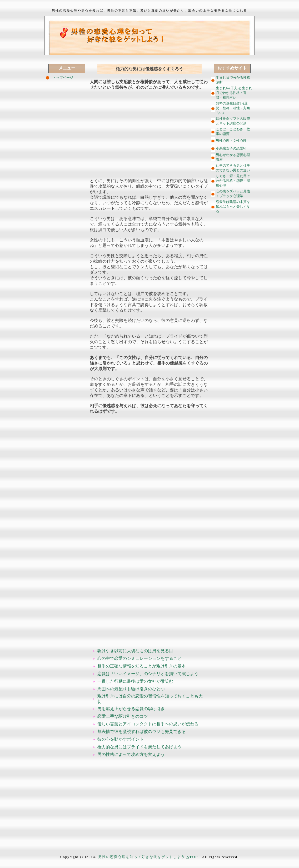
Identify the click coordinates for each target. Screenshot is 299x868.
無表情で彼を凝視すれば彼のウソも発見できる (142, 732)
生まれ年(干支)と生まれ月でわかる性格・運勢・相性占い (234, 93)
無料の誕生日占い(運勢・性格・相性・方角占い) (233, 108)
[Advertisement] (149, 132)
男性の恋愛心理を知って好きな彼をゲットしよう (142, 857)
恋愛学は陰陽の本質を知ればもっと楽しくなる (233, 206)
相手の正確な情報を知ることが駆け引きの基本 (142, 666)
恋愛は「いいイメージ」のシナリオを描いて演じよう (148, 674)
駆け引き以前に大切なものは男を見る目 (135, 651)
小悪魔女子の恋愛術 (231, 148)
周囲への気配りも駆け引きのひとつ (131, 689)
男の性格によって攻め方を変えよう (131, 754)
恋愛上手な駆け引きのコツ (123, 716)
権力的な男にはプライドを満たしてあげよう (139, 747)
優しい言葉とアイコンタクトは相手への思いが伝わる (148, 724)
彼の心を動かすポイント (121, 739)
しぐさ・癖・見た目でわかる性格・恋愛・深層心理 (233, 181)
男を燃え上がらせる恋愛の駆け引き (131, 709)
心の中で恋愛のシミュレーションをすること (139, 658)
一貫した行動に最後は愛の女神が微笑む (135, 681)
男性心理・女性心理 (231, 141)
